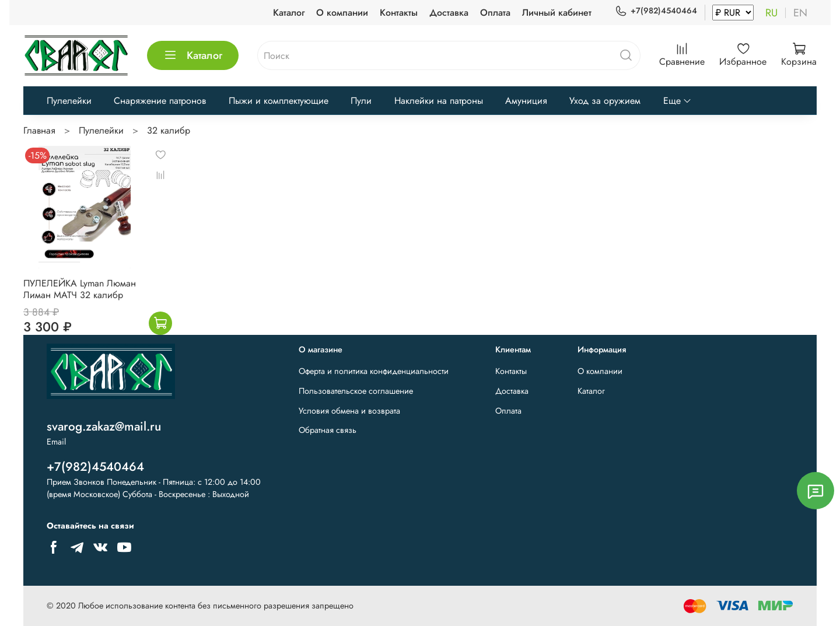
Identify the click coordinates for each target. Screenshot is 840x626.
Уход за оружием (605, 101)
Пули (361, 101)
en (800, 13)
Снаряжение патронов (160, 101)
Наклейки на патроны (439, 101)
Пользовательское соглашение (356, 391)
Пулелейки (69, 101)
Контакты (399, 13)
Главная (39, 130)
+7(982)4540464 (656, 11)
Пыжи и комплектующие (279, 101)
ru (771, 13)
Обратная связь (328, 430)
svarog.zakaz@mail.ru (104, 426)
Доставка (449, 13)
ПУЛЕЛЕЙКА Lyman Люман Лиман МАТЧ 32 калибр (80, 289)
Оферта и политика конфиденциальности (374, 371)
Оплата (495, 13)
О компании (342, 13)
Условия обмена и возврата (349, 411)
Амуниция (526, 101)
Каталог (289, 13)
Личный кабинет (557, 13)
